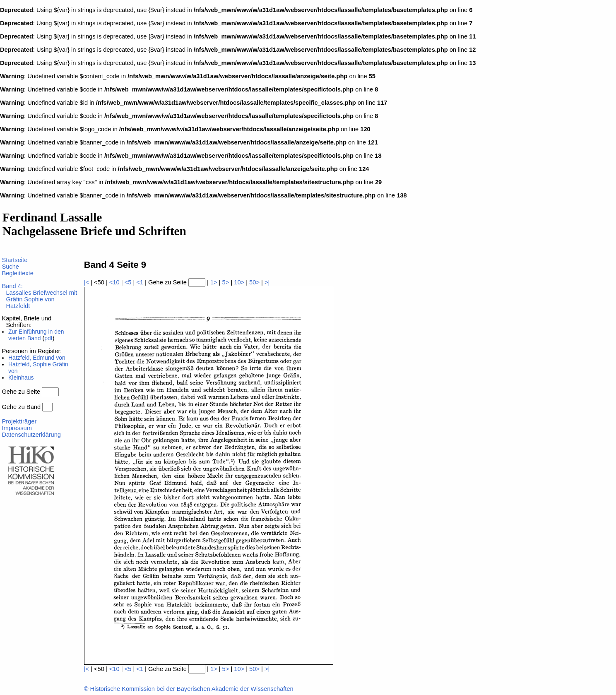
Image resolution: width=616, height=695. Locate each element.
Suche (10, 267)
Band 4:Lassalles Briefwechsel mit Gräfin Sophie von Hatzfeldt (39, 296)
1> (214, 282)
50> (254, 282)
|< (87, 282)
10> (239, 282)
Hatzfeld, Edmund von (37, 358)
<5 (128, 282)
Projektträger (19, 421)
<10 (114, 282)
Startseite (14, 260)
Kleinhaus (21, 378)
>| (267, 282)
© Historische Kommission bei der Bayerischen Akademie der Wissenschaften (189, 689)
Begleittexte (18, 273)
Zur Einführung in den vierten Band (36, 335)
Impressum (17, 428)
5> (226, 282)
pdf (48, 338)
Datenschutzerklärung (31, 435)
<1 (140, 282)
